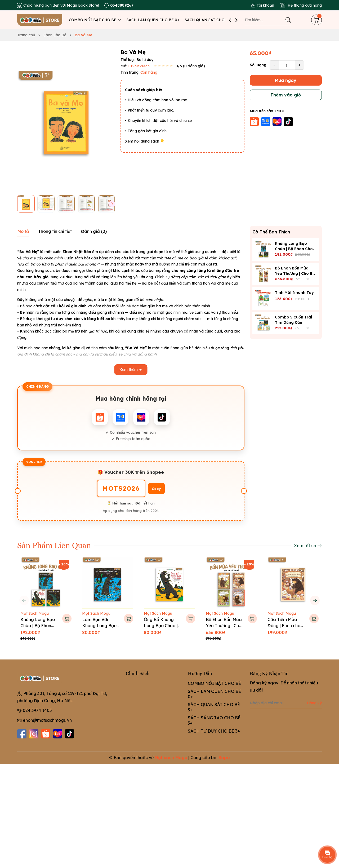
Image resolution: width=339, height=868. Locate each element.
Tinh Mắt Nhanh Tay (294, 293)
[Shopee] (46, 734)
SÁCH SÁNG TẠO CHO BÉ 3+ (214, 720)
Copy (156, 489)
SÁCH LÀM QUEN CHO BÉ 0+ (153, 20)
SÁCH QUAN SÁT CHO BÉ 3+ (211, 20)
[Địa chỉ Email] (286, 703)
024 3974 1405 (37, 710)
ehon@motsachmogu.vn (47, 720)
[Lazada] (58, 734)
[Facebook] (22, 734)
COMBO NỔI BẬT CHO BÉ (95, 20)
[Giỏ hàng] (316, 20)
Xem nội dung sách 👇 (145, 141)
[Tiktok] (70, 734)
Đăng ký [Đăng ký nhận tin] (314, 703)
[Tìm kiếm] (288, 20)
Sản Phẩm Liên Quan (54, 545)
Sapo (224, 758)
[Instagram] (34, 734)
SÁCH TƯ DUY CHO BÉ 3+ (214, 731)
